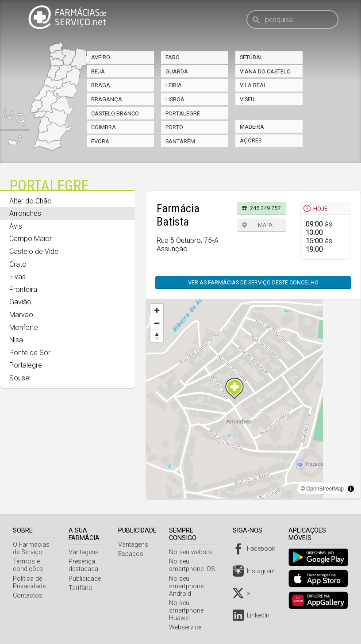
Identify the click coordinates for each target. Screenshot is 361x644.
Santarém (180, 141)
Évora (100, 141)
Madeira (252, 127)
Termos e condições (28, 565)
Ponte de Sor (30, 353)
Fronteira (23, 289)
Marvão (21, 315)
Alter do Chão (31, 201)
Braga (101, 85)
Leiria (174, 85)
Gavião (20, 302)
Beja (98, 71)
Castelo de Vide (34, 251)
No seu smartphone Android (189, 586)
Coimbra (104, 127)
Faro (173, 57)
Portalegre (183, 113)
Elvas (17, 277)
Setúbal (252, 57)
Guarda (177, 71)
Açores (251, 140)
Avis (16, 226)
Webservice (188, 627)
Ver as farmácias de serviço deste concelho (253, 282)
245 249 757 (265, 208)
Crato (18, 264)
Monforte (24, 328)
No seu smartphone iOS (195, 565)
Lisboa (175, 99)
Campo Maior (31, 239)
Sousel (20, 378)
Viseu (247, 99)
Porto (174, 127)
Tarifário (82, 588)
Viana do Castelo (265, 71)
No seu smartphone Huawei (189, 611)
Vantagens (85, 552)
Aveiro (101, 57)
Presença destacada (85, 565)
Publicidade (86, 579)
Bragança (107, 99)
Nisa (16, 340)
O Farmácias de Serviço (31, 548)
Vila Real (253, 85)
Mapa (265, 225)
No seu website (194, 552)
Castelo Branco (115, 113)
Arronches (25, 213)
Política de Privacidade (29, 583)
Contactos (28, 596)
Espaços (133, 554)
